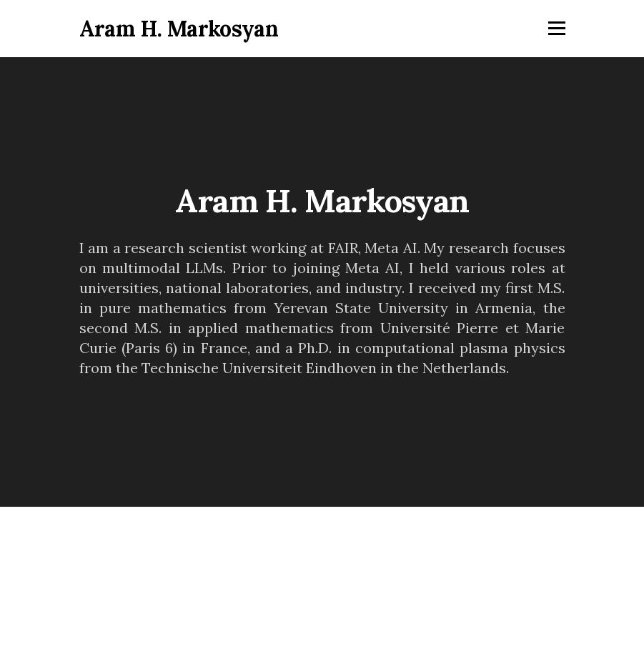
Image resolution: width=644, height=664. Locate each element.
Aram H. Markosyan (179, 29)
